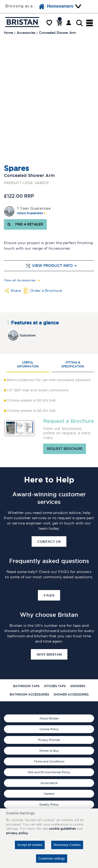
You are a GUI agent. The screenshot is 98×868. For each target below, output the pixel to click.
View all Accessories (20, 280)
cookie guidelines (62, 828)
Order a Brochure (46, 291)
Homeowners (56, 7)
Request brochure (65, 449)
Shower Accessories (71, 695)
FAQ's (49, 595)
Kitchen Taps (55, 686)
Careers (49, 794)
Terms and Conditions (49, 761)
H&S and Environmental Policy (49, 772)
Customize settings (52, 859)
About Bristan (49, 718)
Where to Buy (49, 751)
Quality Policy (49, 804)
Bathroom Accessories (29, 695)
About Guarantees (30, 213)
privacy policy (17, 833)
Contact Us (49, 541)
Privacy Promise (49, 740)
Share (16, 291)
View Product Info (52, 266)
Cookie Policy (49, 729)
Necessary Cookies (67, 845)
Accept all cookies (30, 845)
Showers (78, 686)
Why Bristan (49, 654)
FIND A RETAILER (25, 224)
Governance (49, 783)
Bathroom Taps (26, 686)
